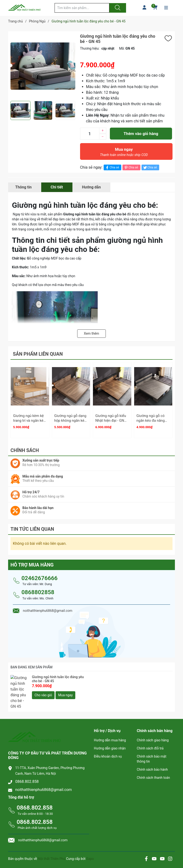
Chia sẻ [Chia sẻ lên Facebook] (112, 168)
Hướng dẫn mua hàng (110, 728)
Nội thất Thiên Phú (52, 846)
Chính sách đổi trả (150, 736)
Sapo (90, 846)
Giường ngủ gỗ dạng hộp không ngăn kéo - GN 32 (70, 420)
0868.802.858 (27, 769)
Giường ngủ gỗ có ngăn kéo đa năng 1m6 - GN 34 (151, 420)
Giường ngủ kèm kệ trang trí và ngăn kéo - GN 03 (29, 420)
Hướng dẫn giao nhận (110, 736)
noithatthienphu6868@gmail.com (43, 777)
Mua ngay (124, 153)
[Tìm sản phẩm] (82, 8)
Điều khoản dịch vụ (108, 744)
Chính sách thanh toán (153, 765)
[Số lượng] (90, 134)
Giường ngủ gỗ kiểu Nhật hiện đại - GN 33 (111, 420)
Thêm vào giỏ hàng (141, 134)
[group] (43, 66)
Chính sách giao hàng (153, 728)
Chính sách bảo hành (152, 757)
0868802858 (38, 590)
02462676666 (39, 576)
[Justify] (117, 8)
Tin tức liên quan (32, 527)
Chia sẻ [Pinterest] (131, 168)
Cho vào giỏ (43, 693)
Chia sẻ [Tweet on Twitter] (150, 168)
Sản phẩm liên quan (38, 354)
